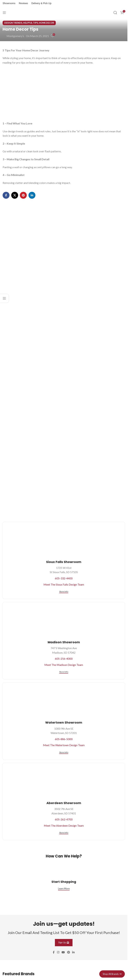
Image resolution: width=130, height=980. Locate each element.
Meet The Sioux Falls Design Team (64, 584)
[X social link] (15, 195)
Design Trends (13, 23)
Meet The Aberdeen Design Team (64, 826)
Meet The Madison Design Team (64, 665)
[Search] (115, 13)
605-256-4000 (64, 659)
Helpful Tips (31, 23)
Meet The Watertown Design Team (64, 745)
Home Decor (46, 23)
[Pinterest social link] (23, 195)
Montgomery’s (15, 36)
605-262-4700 (64, 819)
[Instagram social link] (58, 952)
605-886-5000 (64, 739)
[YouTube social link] (63, 952)
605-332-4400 (64, 578)
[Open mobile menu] (4, 13)
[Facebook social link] (6, 195)
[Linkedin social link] (32, 195)
